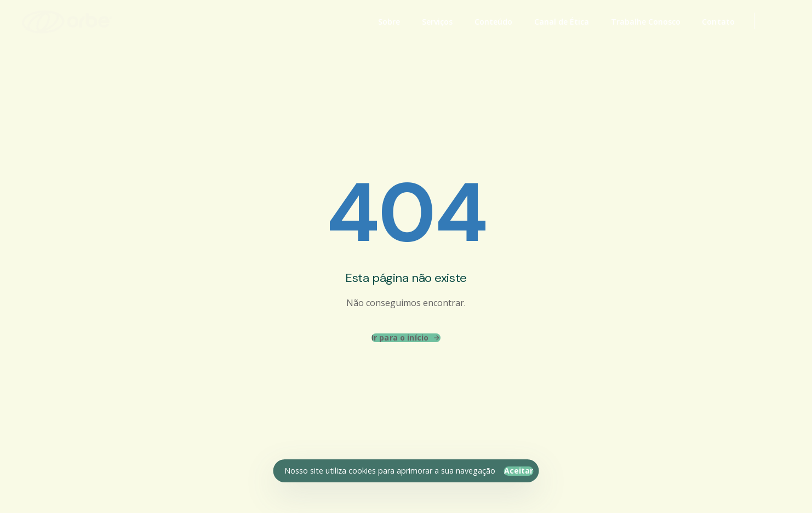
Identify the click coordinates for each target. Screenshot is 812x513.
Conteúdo (493, 22)
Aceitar (519, 471)
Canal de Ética (562, 22)
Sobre (389, 22)
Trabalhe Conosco (646, 22)
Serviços (437, 22)
